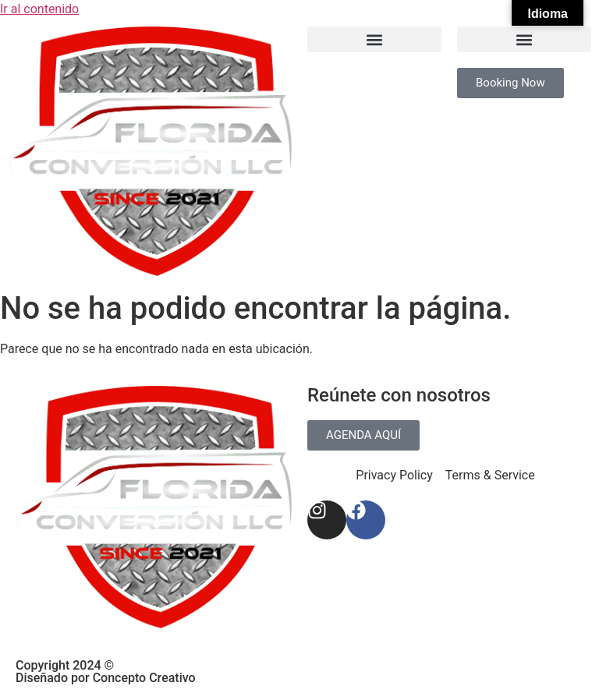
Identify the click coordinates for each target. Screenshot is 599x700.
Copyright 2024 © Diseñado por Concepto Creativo (106, 672)
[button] (374, 39)
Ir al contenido (39, 9)
